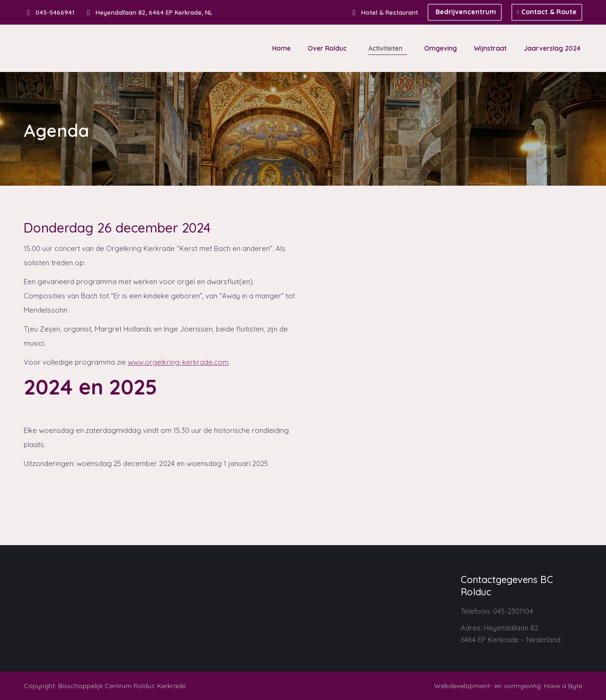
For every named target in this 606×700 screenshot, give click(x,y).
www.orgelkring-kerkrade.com (178, 362)
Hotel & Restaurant (384, 13)
